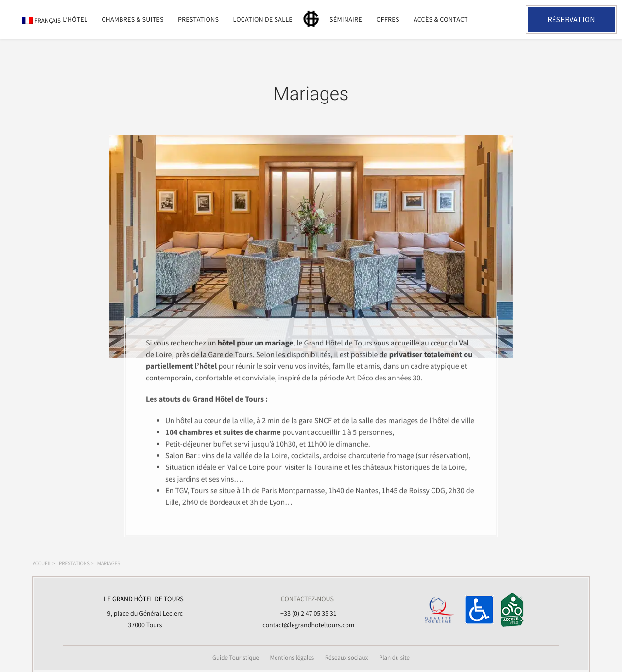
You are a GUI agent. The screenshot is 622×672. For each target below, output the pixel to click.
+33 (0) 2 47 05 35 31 (309, 613)
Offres (388, 19)
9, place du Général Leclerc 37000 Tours (144, 611)
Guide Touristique (236, 658)
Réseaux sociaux (347, 658)
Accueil (42, 564)
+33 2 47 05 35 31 (507, 19)
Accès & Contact (441, 19)
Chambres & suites (132, 19)
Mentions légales (292, 658)
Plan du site (394, 658)
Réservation (571, 19)
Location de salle (263, 19)
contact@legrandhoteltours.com (308, 625)
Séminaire (346, 19)
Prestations (198, 19)
